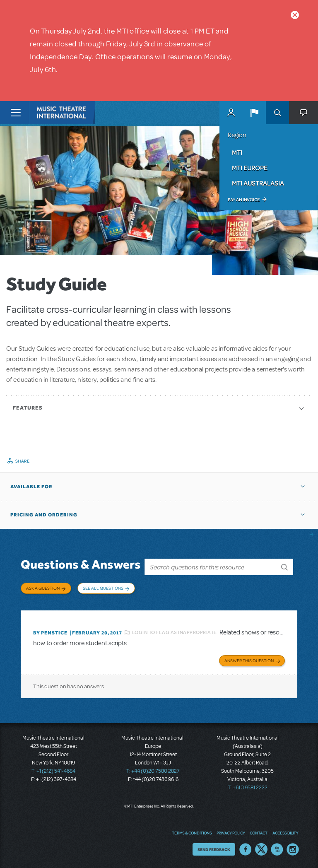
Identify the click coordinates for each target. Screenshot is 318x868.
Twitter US (261, 849)
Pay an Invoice (244, 200)
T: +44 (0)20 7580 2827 (153, 771)
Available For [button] (31, 487)
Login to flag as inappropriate (175, 632)
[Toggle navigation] (16, 113)
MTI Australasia (258, 183)
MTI (237, 152)
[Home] (46, 113)
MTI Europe (250, 168)
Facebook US (246, 849)
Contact (259, 833)
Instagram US (293, 849)
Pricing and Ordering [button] (44, 515)
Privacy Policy (231, 833)
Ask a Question (43, 588)
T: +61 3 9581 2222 (248, 788)
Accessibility (285, 833)
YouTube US (277, 849)
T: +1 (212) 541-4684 (53, 771)
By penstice (50, 633)
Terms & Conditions (192, 833)
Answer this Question (249, 661)
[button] (254, 113)
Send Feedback (214, 849)
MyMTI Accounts (231, 113)
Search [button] (277, 113)
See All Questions (103, 588)
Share (23, 461)
